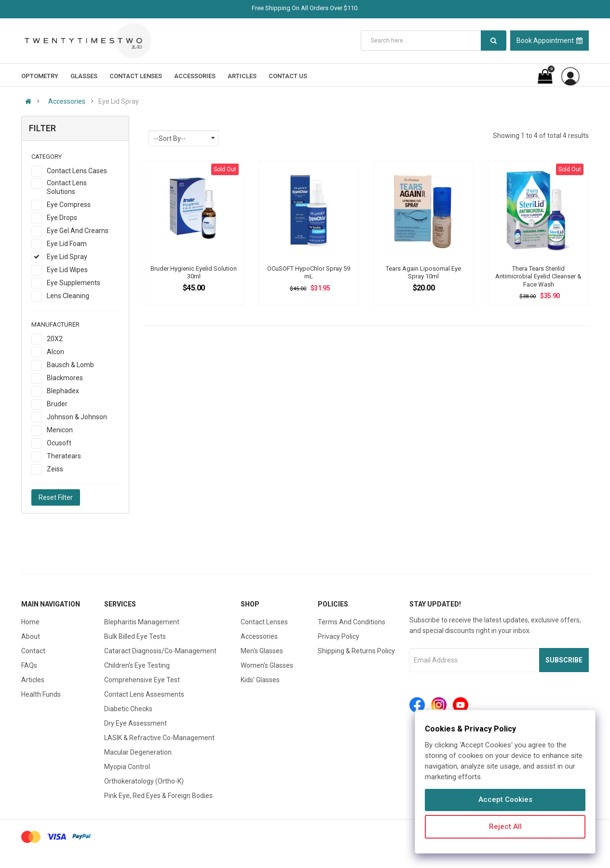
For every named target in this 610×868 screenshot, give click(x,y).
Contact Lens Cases (77, 171)
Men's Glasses (262, 651)
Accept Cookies (505, 799)
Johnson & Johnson (77, 417)
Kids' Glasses (260, 680)
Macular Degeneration (138, 752)
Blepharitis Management (142, 622)
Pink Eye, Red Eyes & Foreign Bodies (158, 796)
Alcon (55, 352)
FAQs (29, 665)
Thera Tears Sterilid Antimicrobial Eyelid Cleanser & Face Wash (538, 276)
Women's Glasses (267, 665)
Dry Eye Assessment (136, 723)
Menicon (60, 430)
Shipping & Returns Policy (356, 651)
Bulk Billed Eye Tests (135, 636)
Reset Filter (56, 497)
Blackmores (65, 378)
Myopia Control (127, 767)
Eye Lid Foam (67, 244)
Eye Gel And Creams (78, 231)
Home (30, 622)
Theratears (64, 456)
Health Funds (41, 694)
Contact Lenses (264, 622)
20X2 (55, 339)
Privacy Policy (339, 636)
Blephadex (63, 391)
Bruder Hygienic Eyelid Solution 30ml (194, 272)
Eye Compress (69, 205)
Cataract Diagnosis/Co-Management (160, 651)
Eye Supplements (74, 283)
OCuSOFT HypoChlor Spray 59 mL (309, 272)
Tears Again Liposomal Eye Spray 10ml (423, 272)
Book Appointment (549, 41)
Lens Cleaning (68, 296)
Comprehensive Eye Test (142, 680)
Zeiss (55, 469)
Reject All (505, 827)
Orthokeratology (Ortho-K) (144, 781)
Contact (33, 651)
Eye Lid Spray (67, 257)
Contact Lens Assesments (144, 694)
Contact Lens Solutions (67, 187)
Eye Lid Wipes (67, 270)
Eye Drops (62, 218)
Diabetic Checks (128, 709)
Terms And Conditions (352, 622)
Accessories (67, 101)
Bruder (57, 404)
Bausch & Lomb (70, 365)
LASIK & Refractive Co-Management (159, 738)
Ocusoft (59, 443)
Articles (33, 680)
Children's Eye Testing (137, 665)
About (31, 636)
